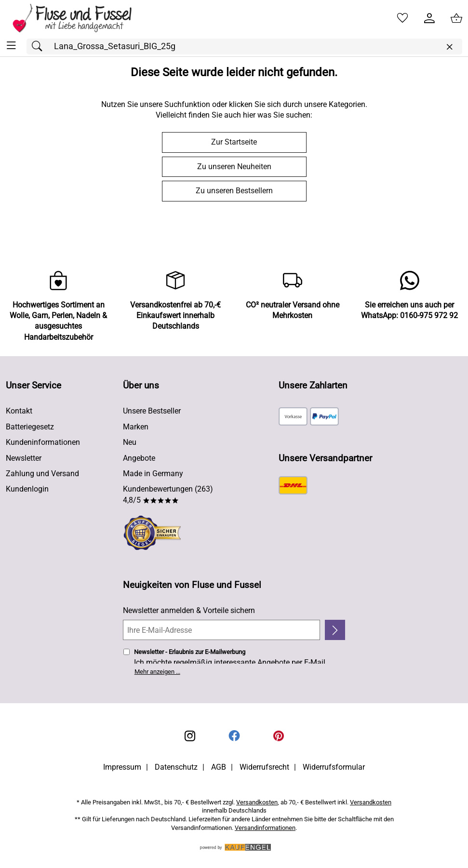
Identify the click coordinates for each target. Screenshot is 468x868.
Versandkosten (257, 802)
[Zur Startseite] (79, 18)
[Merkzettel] (402, 18)
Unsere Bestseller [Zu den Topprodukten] (152, 411)
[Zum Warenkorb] (456, 18)
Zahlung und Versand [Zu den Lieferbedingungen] (42, 474)
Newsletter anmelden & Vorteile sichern (189, 610)
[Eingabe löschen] (449, 47)
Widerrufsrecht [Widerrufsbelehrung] (264, 767)
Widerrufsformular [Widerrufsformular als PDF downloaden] (334, 767)
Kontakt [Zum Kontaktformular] (19, 411)
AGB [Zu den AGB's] (219, 767)
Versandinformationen (265, 828)
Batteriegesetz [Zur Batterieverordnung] (30, 427)
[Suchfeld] (244, 47)
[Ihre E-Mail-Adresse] (221, 630)
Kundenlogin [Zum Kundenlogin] (27, 489)
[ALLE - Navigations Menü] (11, 46)
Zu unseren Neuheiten (234, 167)
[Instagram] (190, 736)
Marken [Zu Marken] (136, 427)
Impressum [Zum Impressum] (122, 767)
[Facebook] (234, 736)
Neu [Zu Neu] (130, 442)
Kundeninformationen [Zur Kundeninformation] (43, 442)
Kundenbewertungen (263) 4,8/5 (168, 494)
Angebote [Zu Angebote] (139, 458)
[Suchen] (40, 47)
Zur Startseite (234, 142)
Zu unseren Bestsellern (234, 191)
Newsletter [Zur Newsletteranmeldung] (24, 458)
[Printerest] (279, 736)
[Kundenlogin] (429, 18)
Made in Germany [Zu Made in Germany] (153, 474)
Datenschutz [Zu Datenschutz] (176, 767)
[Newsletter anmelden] (335, 630)
